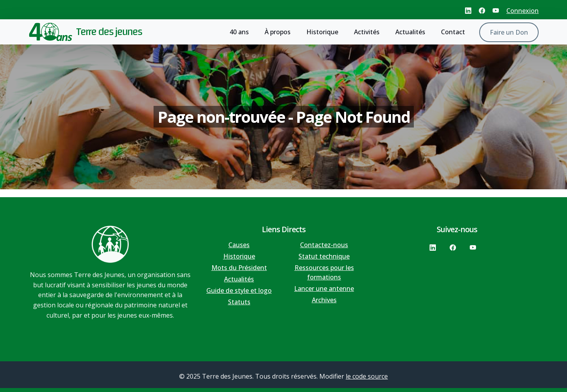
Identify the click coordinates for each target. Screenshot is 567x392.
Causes (239, 245)
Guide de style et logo (239, 290)
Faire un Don (509, 32)
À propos (278, 32)
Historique (322, 32)
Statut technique (324, 256)
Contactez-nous (324, 245)
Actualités (410, 32)
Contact (453, 32)
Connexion (523, 11)
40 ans (239, 32)
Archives (324, 300)
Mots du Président (239, 268)
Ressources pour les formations (324, 272)
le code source (367, 376)
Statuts (239, 302)
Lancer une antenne (324, 288)
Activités (367, 32)
